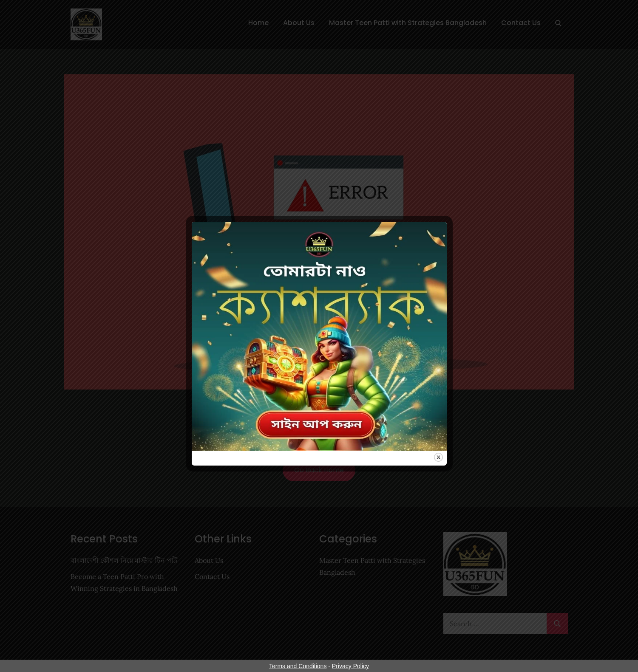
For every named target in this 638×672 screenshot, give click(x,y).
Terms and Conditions (298, 666)
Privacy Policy (350, 666)
